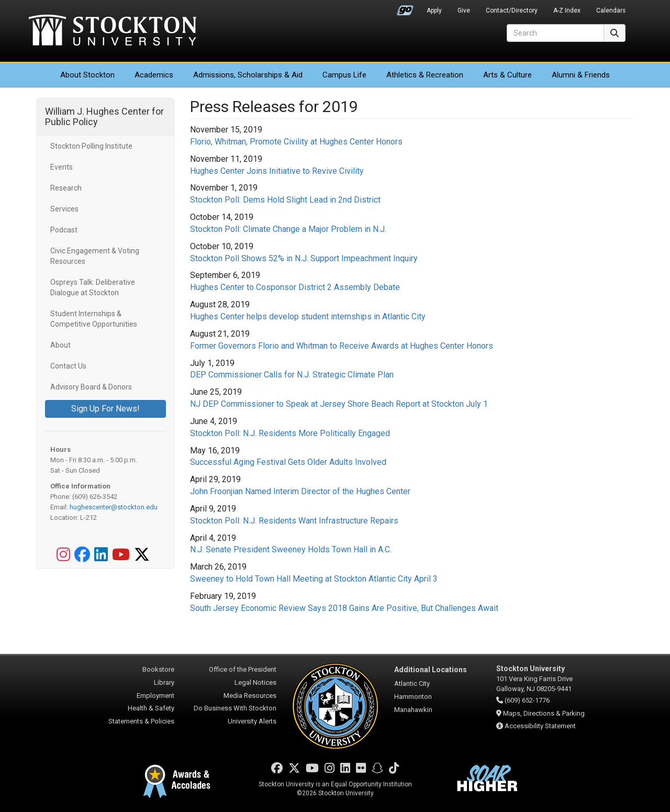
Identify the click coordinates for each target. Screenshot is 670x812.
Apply (434, 10)
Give (464, 10)
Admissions (248, 75)
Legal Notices (255, 682)
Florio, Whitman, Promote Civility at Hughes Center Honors (296, 142)
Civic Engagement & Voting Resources (95, 256)
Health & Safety (151, 708)
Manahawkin (413, 710)
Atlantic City (412, 683)
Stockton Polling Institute (91, 146)
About (87, 75)
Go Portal (405, 8)
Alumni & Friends (581, 75)
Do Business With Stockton (235, 708)
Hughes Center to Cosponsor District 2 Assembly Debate (295, 287)
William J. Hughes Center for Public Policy (104, 116)
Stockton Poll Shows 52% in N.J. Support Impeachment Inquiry (304, 258)
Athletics (425, 75)
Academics (154, 75)
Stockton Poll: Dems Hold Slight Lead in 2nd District (285, 200)
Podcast (64, 230)
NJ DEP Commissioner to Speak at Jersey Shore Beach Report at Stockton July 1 (339, 404)
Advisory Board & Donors (91, 387)
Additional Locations (431, 670)
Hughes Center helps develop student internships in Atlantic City (308, 316)
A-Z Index (567, 10)
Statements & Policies (141, 721)
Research (66, 188)
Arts (507, 75)
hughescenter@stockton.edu (114, 507)
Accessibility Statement (540, 726)
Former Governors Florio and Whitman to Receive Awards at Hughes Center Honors (342, 346)
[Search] (555, 33)
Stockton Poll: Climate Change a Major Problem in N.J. (288, 229)
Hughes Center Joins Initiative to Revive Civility (277, 171)
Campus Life (344, 75)
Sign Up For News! (105, 409)
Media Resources (250, 696)
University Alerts (252, 721)
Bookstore (158, 669)
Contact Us (68, 366)
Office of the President (243, 669)
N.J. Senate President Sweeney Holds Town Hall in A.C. (291, 549)
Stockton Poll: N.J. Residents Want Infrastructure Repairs (294, 521)
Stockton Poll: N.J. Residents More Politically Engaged (290, 433)
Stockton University (113, 31)
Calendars (611, 10)
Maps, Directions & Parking (544, 713)
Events (62, 167)
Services (64, 209)
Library (164, 682)
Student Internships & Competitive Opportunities (94, 319)
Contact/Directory (512, 10)
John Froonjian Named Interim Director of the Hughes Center (300, 491)
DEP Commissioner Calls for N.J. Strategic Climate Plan (292, 375)
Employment (155, 696)
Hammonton (413, 697)
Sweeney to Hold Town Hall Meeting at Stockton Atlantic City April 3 (314, 579)
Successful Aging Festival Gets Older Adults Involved (288, 462)
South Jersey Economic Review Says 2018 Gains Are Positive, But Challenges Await (344, 608)
